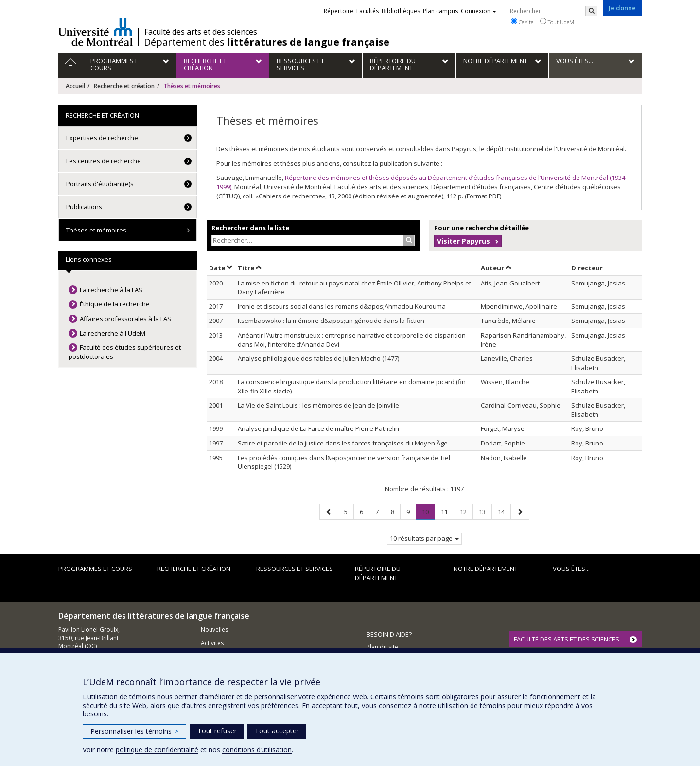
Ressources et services (295, 569)
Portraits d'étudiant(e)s (100, 184)
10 (428, 513)
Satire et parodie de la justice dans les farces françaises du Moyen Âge (343, 443)
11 (447, 511)
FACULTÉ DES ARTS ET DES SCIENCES (567, 639)
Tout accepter (277, 731)
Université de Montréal (96, 32)
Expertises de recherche (102, 138)
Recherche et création (124, 86)
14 (504, 511)
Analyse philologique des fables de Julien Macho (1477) (318, 358)
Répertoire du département (378, 573)
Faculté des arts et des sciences (201, 32)
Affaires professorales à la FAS (125, 319)
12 (466, 511)
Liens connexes (89, 259)
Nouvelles (214, 630)
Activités (212, 643)
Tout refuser (217, 731)
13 (485, 511)
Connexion (479, 11)
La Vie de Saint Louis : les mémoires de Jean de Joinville (318, 405)
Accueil (75, 86)
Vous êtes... (571, 569)
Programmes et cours (95, 569)
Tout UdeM (557, 22)
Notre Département (486, 569)
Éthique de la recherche (115, 304)
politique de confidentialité (157, 750)
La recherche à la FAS (111, 290)
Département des (267, 42)
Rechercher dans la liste (250, 228)
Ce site (522, 22)
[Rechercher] (592, 11)
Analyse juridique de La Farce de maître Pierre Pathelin (318, 428)
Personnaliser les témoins (134, 731)
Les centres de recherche (104, 161)
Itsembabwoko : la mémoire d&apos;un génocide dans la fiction (331, 321)
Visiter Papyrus (464, 241)
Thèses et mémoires (96, 230)
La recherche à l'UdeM (113, 333)
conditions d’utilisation (257, 750)
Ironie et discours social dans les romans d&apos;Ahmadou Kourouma (342, 306)
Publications (84, 207)
